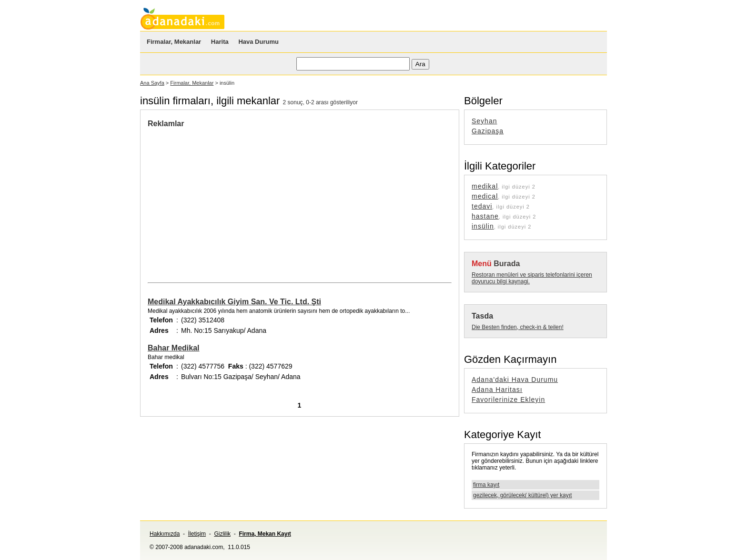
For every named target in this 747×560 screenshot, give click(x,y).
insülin (483, 226)
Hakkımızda (165, 534)
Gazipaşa (488, 131)
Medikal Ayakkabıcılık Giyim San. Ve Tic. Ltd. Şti (234, 302)
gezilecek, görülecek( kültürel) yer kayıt (522, 495)
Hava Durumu (258, 42)
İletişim (197, 534)
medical (485, 196)
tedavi (482, 206)
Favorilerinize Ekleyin (508, 400)
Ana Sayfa (152, 83)
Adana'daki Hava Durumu (515, 380)
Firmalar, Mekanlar (174, 42)
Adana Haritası (497, 390)
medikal (485, 186)
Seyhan (484, 121)
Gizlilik (222, 534)
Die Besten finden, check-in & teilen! (518, 327)
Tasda (482, 316)
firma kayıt (486, 485)
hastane (485, 216)
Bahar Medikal (173, 348)
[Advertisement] (228, 200)
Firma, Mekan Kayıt (265, 534)
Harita (220, 42)
